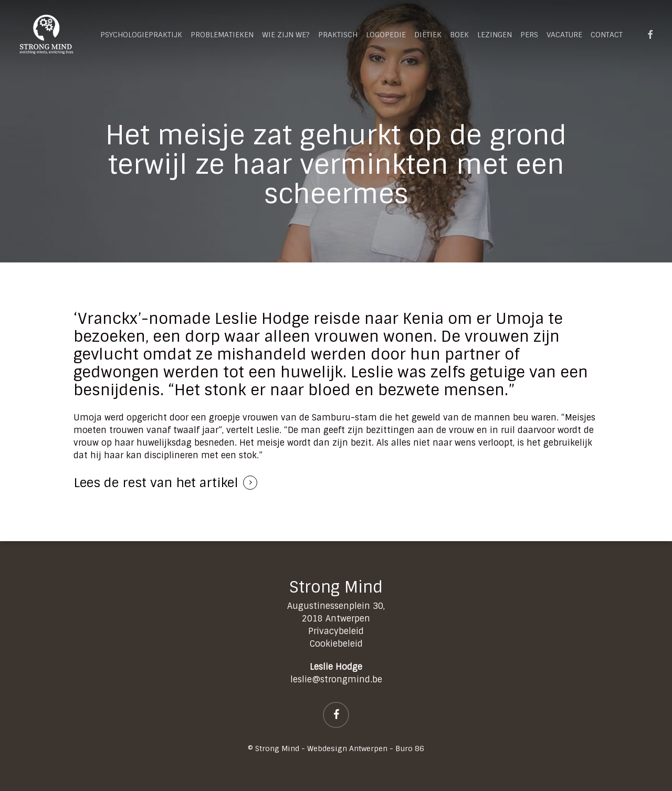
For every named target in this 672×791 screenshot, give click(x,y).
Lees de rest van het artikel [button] (156, 483)
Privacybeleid (336, 631)
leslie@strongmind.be (336, 679)
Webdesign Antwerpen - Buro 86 (366, 748)
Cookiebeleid (336, 644)
